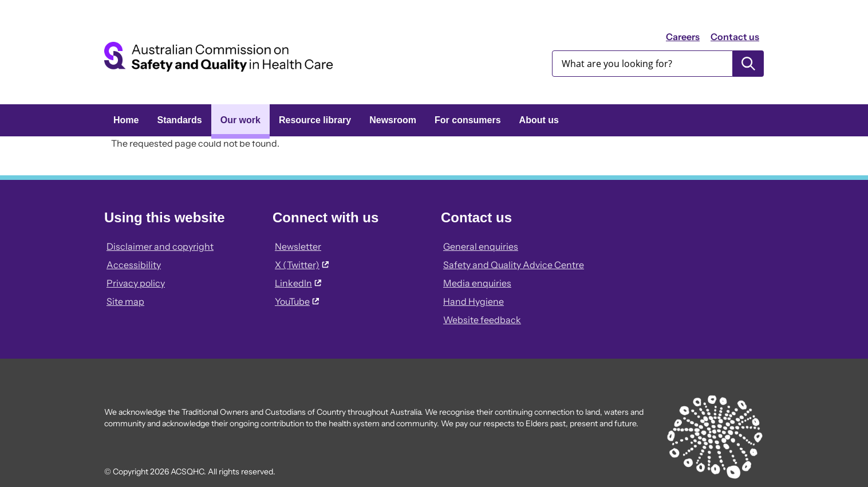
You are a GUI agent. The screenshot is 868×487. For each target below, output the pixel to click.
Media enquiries (477, 283)
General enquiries (481, 246)
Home (126, 120)
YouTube (297, 301)
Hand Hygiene (474, 301)
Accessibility (134, 265)
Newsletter (298, 246)
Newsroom (393, 120)
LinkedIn (298, 283)
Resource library (315, 120)
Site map (125, 301)
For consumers (468, 120)
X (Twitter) (302, 265)
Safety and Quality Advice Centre (514, 265)
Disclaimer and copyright (160, 246)
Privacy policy (136, 283)
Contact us (735, 37)
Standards (179, 120)
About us (539, 120)
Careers (683, 37)
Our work (240, 120)
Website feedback (482, 320)
